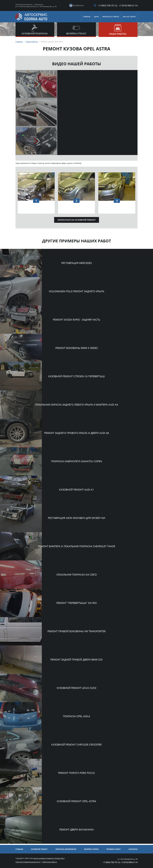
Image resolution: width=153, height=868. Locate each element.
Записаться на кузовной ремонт (77, 221)
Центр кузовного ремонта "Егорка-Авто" (49, 858)
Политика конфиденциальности (28, 862)
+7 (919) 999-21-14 (127, 5)
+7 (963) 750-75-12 (105, 5)
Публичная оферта (49, 862)
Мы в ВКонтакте (77, 5)
